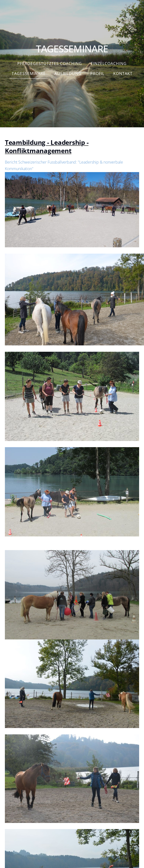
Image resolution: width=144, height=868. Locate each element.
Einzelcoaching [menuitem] (109, 64)
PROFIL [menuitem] (97, 74)
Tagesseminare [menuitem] (29, 74)
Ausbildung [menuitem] (68, 74)
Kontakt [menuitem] (123, 74)
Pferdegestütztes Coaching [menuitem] (50, 64)
